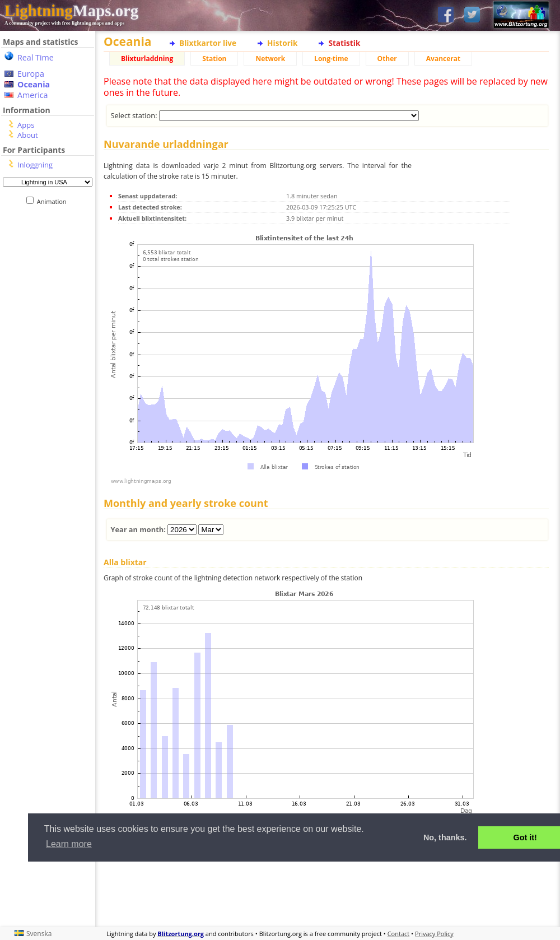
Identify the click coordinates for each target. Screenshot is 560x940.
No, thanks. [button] (445, 837)
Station (214, 59)
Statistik (344, 43)
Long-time (331, 59)
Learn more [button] (69, 844)
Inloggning (35, 165)
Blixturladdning (147, 59)
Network (270, 59)
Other (387, 59)
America (33, 95)
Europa (31, 74)
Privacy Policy (434, 934)
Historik (282, 43)
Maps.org (71, 11)
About (28, 135)
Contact (399, 934)
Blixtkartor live (208, 43)
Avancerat (443, 59)
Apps (26, 125)
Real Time (36, 57)
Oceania (34, 84)
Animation (54, 201)
